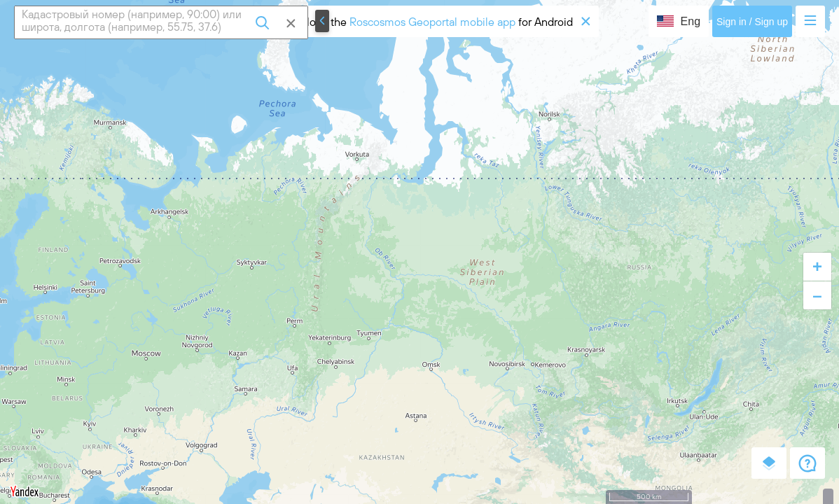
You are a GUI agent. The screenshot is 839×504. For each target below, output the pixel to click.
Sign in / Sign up (752, 22)
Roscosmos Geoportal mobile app (432, 22)
